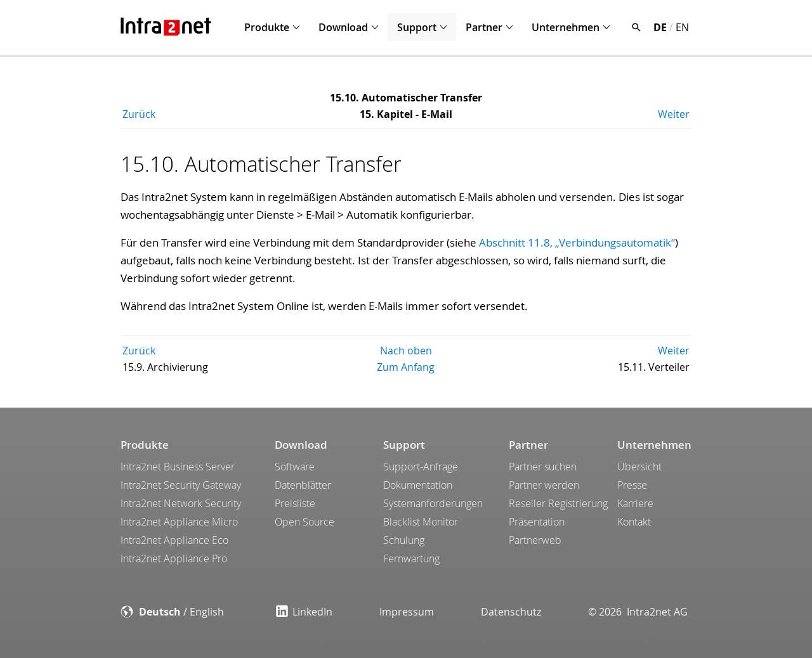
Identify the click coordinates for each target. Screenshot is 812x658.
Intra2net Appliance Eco (174, 540)
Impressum (407, 612)
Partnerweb (535, 540)
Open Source (304, 522)
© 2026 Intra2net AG (638, 612)
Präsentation (537, 522)
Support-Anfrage (421, 467)
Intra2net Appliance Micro (179, 522)
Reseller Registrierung (558, 503)
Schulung (404, 540)
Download (343, 27)
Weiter (674, 114)
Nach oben (406, 351)
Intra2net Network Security (181, 503)
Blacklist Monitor (421, 522)
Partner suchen (543, 467)
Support (417, 27)
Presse (632, 485)
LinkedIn (304, 612)
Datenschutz (511, 612)
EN (682, 27)
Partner (484, 27)
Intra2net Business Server (178, 467)
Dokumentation (418, 485)
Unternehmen (566, 27)
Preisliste (295, 503)
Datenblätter (303, 485)
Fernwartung (411, 558)
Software (295, 467)
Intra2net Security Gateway (181, 485)
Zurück (139, 114)
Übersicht (639, 467)
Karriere (635, 503)
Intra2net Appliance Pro (174, 558)
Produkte (267, 27)
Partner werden (544, 485)
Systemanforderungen (433, 503)
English (207, 612)
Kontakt (634, 522)
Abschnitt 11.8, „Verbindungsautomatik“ (577, 242)
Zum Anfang (406, 367)
